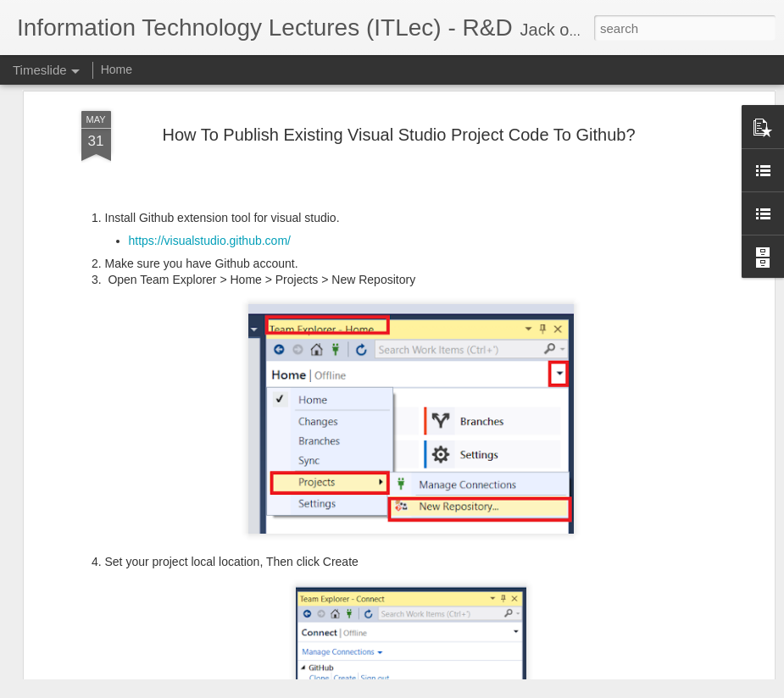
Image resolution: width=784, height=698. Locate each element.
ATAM (584, 569)
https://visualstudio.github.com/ (210, 114)
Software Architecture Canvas (647, 629)
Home (117, 69)
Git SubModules (611, 599)
